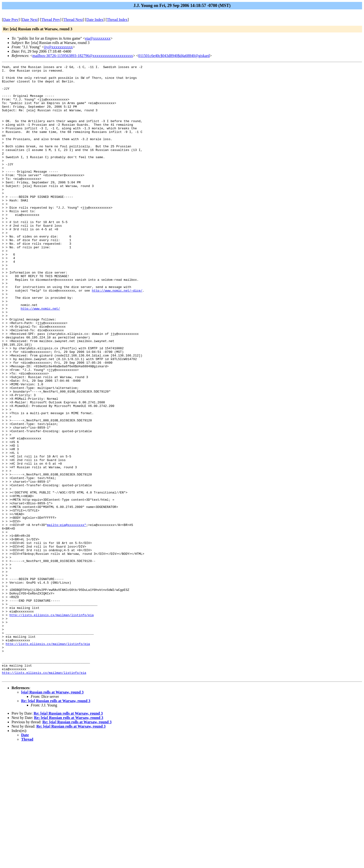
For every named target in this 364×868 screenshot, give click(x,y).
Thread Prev (51, 20)
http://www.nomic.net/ (40, 357)
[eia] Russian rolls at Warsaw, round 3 (52, 815)
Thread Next (73, 20)
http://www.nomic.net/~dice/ (117, 336)
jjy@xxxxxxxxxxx (58, 47)
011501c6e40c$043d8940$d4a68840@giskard (174, 56)
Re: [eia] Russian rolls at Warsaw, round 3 (56, 823)
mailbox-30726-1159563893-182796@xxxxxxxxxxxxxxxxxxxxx (83, 56)
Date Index (95, 20)
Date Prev (11, 20)
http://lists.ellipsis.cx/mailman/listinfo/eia (52, 725)
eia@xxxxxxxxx (98, 38)
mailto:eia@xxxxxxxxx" (67, 617)
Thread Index (117, 20)
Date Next (30, 20)
